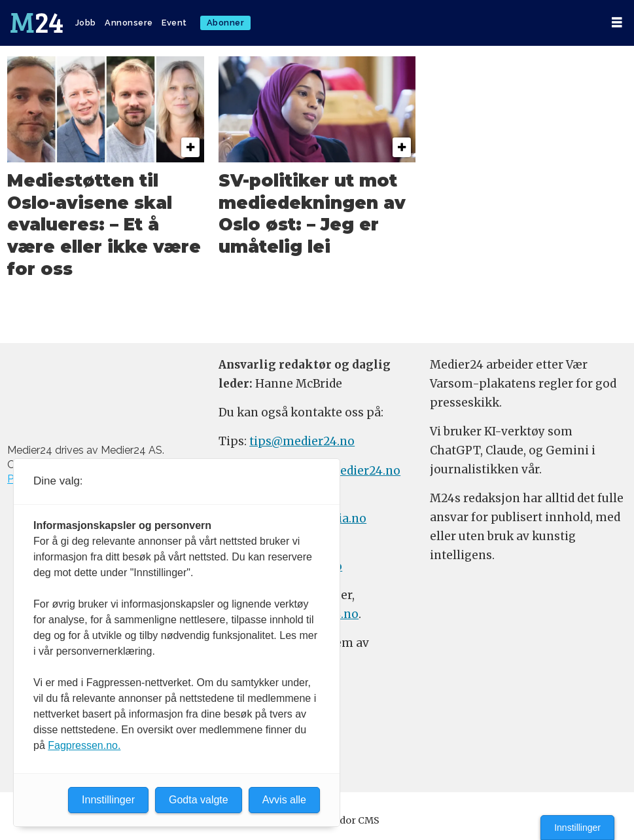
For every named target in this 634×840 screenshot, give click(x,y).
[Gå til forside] (37, 23)
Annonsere (129, 23)
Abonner (226, 23)
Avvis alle (284, 800)
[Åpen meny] (617, 23)
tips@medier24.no (302, 441)
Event (174, 23)
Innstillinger (577, 828)
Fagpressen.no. (84, 745)
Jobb (86, 23)
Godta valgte (199, 800)
